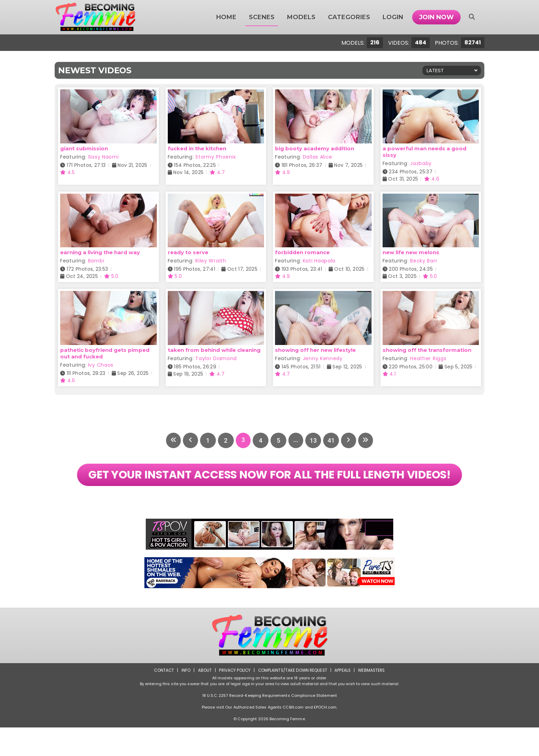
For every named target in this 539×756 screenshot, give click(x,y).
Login (393, 17)
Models (301, 17)
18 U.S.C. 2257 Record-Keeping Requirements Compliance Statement (269, 724)
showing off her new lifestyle (315, 350)
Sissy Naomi (103, 157)
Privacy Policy (234, 699)
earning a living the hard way (100, 252)
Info (184, 699)
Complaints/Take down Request (293, 699)
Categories (349, 17)
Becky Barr (424, 261)
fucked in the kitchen (197, 148)
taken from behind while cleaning (214, 350)
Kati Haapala (319, 261)
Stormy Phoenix (216, 157)
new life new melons (411, 252)
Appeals (344, 699)
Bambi (96, 261)
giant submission (84, 148)
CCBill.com (293, 736)
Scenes (262, 17)
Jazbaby (421, 163)
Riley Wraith (211, 261)
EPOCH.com (325, 736)
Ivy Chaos (101, 365)
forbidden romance (302, 252)
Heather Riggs (428, 358)
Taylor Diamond (216, 358)
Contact (162, 699)
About (203, 699)
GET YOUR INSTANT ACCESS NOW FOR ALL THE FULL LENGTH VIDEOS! (269, 489)
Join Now (436, 17)
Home (226, 17)
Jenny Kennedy (323, 358)
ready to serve (188, 252)
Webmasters (373, 699)
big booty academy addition (315, 148)
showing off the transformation (427, 350)
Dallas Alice (318, 157)
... (296, 440)
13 (314, 440)
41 (332, 440)
